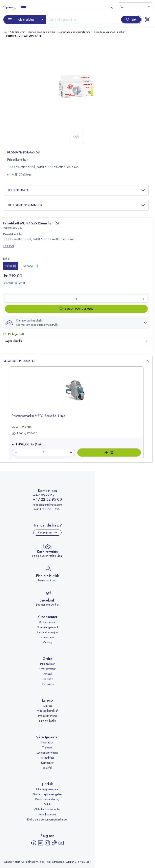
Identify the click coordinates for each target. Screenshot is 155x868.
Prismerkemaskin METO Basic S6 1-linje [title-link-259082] (38, 416)
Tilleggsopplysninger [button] (76, 205)
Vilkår (48, 804)
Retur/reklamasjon (47, 632)
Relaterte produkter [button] (76, 361)
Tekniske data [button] (76, 190)
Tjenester (47, 747)
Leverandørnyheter (47, 753)
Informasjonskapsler (48, 789)
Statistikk (48, 674)
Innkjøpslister (47, 664)
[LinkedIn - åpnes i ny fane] (41, 843)
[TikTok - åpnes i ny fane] (54, 843)
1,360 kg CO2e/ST (24, 433)
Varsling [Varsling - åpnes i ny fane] (47, 642)
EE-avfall (47, 768)
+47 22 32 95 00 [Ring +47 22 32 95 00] (47, 500)
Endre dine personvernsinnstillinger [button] (47, 819)
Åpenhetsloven (48, 814)
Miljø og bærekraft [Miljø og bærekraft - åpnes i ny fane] (48, 711)
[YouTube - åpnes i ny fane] (61, 843)
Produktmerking (47, 716)
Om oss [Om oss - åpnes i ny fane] (48, 706)
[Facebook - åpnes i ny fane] (34, 843)
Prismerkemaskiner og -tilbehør (109, 32)
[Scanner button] (148, 20)
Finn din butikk (47, 721)
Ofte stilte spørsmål (48, 627)
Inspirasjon (47, 742)
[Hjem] (5, 32)
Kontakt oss (47, 637)
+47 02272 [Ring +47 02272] (42, 495)
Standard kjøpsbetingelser (47, 794)
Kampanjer (47, 763)
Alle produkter (17, 32)
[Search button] (131, 20)
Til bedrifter (48, 758)
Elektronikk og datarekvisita (42, 32)
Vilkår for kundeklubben (48, 809)
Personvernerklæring (47, 799)
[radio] (11, 266)
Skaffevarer (47, 684)
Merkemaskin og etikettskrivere (74, 32)
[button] (76, 323)
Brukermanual (47, 622)
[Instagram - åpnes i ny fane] (47, 843)
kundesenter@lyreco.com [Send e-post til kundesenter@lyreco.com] (47, 505)
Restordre (47, 679)
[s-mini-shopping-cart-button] (135, 7)
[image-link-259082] (76, 394)
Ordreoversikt (47, 669)
